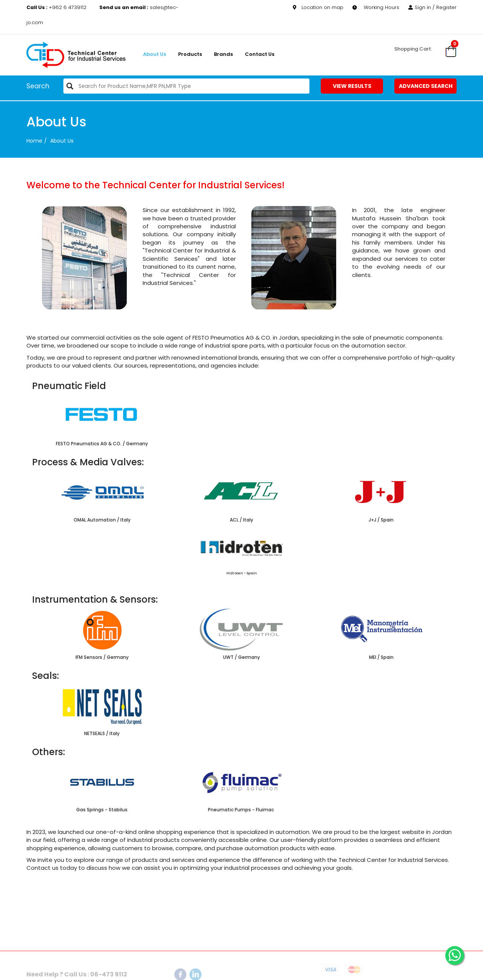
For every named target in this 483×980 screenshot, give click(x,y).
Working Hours (376, 7)
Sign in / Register (432, 7)
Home (34, 141)
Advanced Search (426, 86)
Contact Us (260, 54)
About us (155, 54)
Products (190, 54)
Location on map (318, 7)
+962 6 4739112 (57, 7)
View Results (352, 86)
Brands (223, 54)
